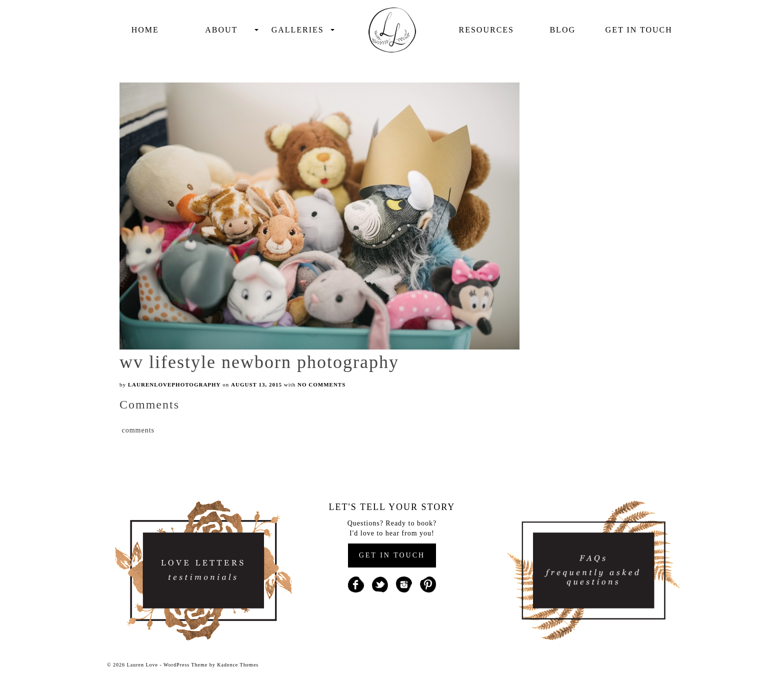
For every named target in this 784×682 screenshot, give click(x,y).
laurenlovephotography (174, 384)
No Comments (321, 384)
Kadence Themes (238, 665)
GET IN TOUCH (392, 555)
